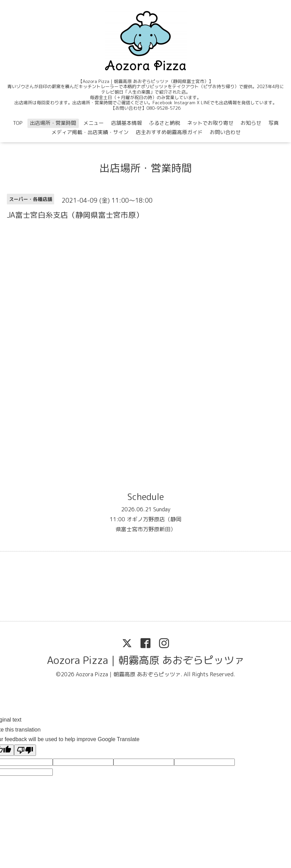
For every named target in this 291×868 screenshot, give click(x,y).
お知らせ (251, 123)
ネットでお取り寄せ (210, 123)
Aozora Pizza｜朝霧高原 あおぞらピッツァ (146, 660)
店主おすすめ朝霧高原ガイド (169, 132)
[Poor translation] (25, 750)
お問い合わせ (225, 132)
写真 (274, 123)
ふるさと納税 (165, 123)
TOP (18, 123)
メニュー (94, 123)
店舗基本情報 (126, 123)
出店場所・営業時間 (53, 123)
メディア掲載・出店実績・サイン (90, 132)
